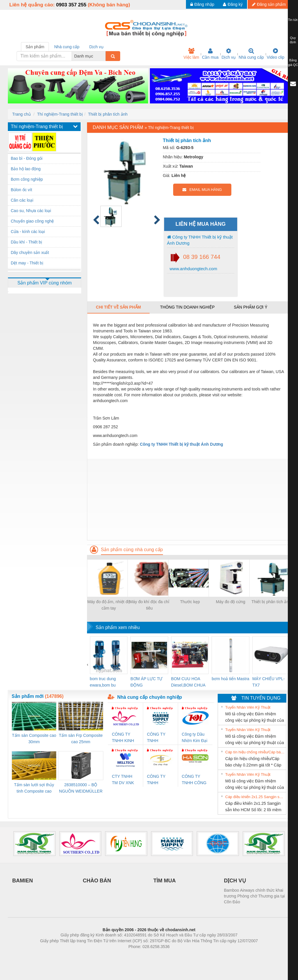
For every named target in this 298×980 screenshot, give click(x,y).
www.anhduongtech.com (193, 269)
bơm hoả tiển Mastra (230, 679)
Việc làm (191, 54)
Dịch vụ (229, 54)
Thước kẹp (190, 602)
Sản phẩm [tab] (35, 47)
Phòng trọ (112, 955)
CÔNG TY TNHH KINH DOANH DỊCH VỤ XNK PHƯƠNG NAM (125, 738)
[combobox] (104, 56)
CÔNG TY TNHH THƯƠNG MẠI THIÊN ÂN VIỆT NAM (160, 780)
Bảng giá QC (293, 62)
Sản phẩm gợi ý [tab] (250, 307)
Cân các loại (22, 200)
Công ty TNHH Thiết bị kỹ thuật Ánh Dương (200, 240)
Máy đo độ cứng (231, 602)
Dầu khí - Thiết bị (26, 242)
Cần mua (210, 54)
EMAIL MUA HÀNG (202, 190)
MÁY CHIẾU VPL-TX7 (268, 682)
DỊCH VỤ (235, 881)
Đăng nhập (202, 4)
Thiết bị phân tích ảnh (108, 114)
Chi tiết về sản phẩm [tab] (119, 307)
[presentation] (88, 664)
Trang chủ (22, 114)
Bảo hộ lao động (26, 169)
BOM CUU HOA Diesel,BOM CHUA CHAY (188, 682)
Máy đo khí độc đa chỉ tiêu (149, 605)
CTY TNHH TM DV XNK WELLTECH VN (123, 780)
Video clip (276, 54)
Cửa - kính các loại (28, 232)
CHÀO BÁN (97, 881)
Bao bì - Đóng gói (27, 158)
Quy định (293, 40)
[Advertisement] (189, 499)
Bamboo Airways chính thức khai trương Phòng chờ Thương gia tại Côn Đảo (254, 896)
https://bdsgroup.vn (141, 955)
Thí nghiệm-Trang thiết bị (60, 114)
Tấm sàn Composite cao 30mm (34, 739)
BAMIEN (23, 881)
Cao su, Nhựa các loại (31, 211)
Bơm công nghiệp (27, 179)
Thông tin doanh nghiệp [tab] (187, 307)
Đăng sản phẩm (269, 4)
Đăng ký (233, 4)
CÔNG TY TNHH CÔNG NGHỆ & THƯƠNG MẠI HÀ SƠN (195, 780)
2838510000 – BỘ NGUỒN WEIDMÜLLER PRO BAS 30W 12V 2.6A (81, 788)
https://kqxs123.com (177, 955)
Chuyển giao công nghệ (32, 221)
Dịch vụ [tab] (96, 47)
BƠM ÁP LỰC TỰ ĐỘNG (146, 682)
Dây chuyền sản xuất (30, 252)
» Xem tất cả (272, 707)
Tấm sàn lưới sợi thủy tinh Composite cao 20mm (34, 788)
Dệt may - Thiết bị (27, 263)
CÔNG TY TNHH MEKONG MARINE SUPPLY (156, 738)
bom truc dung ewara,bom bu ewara (103, 682)
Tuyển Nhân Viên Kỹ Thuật (248, 707)
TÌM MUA (165, 881)
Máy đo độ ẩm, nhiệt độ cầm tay (109, 605)
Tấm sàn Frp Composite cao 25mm (81, 739)
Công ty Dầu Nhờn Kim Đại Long (195, 738)
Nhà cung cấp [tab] (67, 47)
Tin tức (293, 20)
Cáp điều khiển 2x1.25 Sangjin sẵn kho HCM (255, 797)
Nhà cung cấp (251, 54)
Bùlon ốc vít (21, 190)
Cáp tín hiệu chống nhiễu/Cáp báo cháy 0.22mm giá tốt (255, 752)
